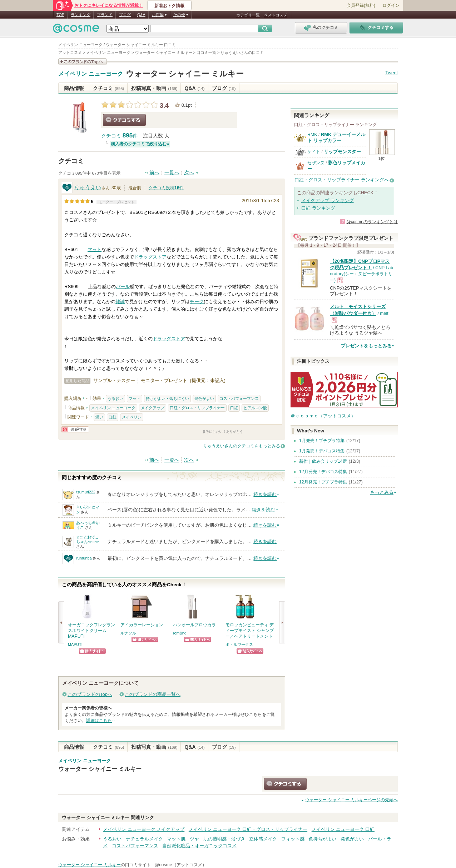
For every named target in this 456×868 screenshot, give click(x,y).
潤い (99, 417)
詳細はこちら (99, 721)
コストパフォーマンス (239, 398)
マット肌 (176, 839)
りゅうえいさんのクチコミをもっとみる (242, 446)
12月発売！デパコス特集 (323, 472)
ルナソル (128, 633)
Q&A (141, 15)
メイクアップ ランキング (328, 200)
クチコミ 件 (119, 136)
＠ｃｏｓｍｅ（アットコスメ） (323, 416)
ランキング (81, 15)
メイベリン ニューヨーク (91, 74)
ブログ (125, 15)
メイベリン (132, 417)
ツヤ (194, 839)
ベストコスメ (276, 15)
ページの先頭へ (351, 800)
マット (95, 249)
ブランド (105, 15)
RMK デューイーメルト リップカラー (336, 137)
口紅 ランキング (318, 208)
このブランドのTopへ (90, 694)
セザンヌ (316, 163)
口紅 (234, 408)
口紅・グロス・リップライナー (197, 408)
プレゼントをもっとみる (366, 346)
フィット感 (293, 839)
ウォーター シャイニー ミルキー (185, 74)
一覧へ (172, 173)
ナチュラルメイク (144, 839)
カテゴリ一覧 (248, 15)
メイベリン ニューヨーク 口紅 (343, 829)
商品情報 (74, 88)
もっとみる (382, 492)
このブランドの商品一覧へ (153, 694)
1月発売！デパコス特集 (322, 451)
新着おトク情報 (169, 6)
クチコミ (108, 88)
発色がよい (204, 398)
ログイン (391, 5)
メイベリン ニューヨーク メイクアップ (144, 829)
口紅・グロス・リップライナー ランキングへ (342, 180)
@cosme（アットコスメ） (181, 865)
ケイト (314, 152)
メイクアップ (153, 408)
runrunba (84, 558)
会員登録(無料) (361, 5)
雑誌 (120, 302)
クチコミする (124, 120)
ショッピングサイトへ (92, 651)
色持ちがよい (322, 839)
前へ (154, 173)
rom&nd (180, 633)
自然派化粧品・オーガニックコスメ (199, 846)
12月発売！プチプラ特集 (323, 482)
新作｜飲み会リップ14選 (323, 461)
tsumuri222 (86, 492)
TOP (60, 15)
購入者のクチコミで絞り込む (139, 144)
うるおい (115, 398)
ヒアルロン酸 (255, 408)
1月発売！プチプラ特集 (322, 441)
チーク (197, 302)
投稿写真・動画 (154, 88)
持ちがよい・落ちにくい (167, 398)
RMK (312, 135)
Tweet (391, 73)
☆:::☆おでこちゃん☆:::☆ (88, 539)
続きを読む (265, 494)
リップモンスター (342, 152)
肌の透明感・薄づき (224, 839)
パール (123, 287)
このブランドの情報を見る (83, 62)
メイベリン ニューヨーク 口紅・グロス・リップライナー (248, 829)
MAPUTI (75, 644)
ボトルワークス (239, 644)
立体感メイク (263, 839)
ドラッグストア (150, 257)
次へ (189, 173)
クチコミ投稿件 (166, 188)
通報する (75, 429)
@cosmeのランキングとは (372, 222)
